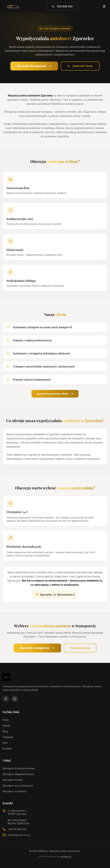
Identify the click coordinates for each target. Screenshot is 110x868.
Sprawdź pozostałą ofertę (55, 394)
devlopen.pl (66, 856)
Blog (5, 731)
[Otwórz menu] (104, 6)
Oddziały (8, 737)
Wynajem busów (13, 780)
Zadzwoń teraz (80, 66)
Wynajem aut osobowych (18, 786)
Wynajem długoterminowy (18, 774)
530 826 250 (62, 6)
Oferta (6, 726)
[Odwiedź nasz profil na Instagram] (15, 699)
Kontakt (7, 749)
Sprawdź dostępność (34, 66)
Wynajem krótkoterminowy (19, 768)
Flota (6, 720)
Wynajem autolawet (14, 791)
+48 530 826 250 (17, 829)
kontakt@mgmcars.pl (19, 835)
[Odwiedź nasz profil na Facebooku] (6, 699)
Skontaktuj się (80, 648)
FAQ (5, 743)
